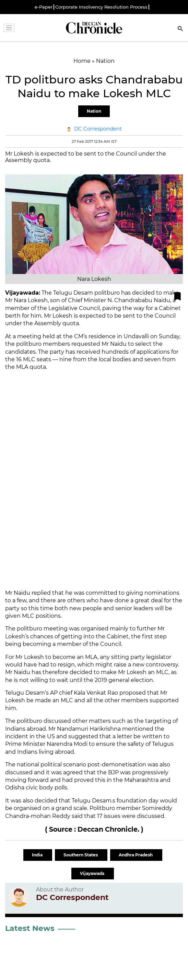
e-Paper (44, 7)
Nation (94, 111)
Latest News (30, 928)
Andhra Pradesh (136, 855)
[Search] (180, 29)
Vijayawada (93, 873)
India (38, 855)
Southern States (81, 855)
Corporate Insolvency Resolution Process (101, 7)
